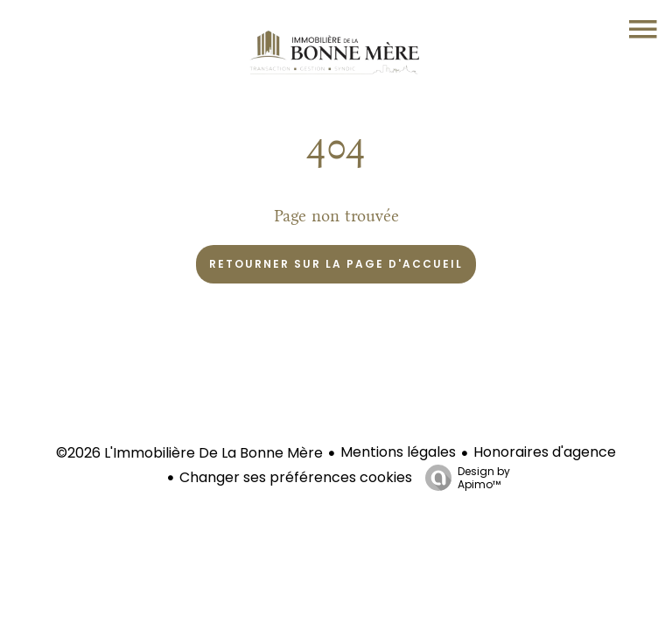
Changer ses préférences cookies (296, 477)
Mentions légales (398, 452)
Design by (463, 477)
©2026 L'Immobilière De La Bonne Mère (189, 453)
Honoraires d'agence (545, 452)
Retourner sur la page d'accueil (336, 264)
